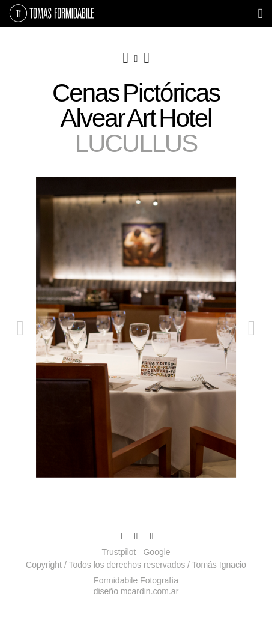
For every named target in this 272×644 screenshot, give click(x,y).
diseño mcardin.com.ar (136, 591)
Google (156, 552)
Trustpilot (119, 552)
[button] (20, 397)
